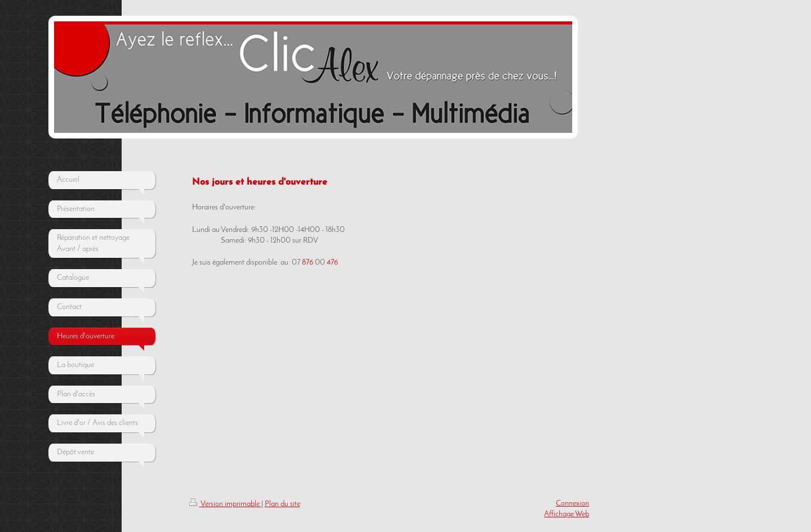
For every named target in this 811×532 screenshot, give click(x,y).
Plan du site (282, 504)
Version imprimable (225, 504)
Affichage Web (567, 514)
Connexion (572, 504)
